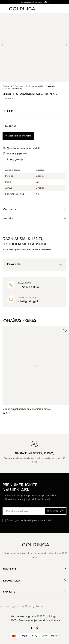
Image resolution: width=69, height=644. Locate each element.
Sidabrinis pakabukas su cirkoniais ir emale (27, 409)
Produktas (8, 250)
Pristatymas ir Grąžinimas (39, 250)
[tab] (34, 209)
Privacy (30, 606)
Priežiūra (34, 218)
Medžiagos (34, 209)
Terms (40, 606)
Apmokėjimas (20, 250)
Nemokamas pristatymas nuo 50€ (34, 2)
